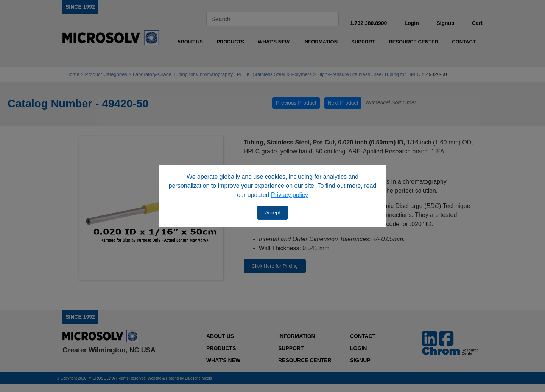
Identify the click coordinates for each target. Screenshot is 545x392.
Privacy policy (290, 195)
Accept (272, 213)
